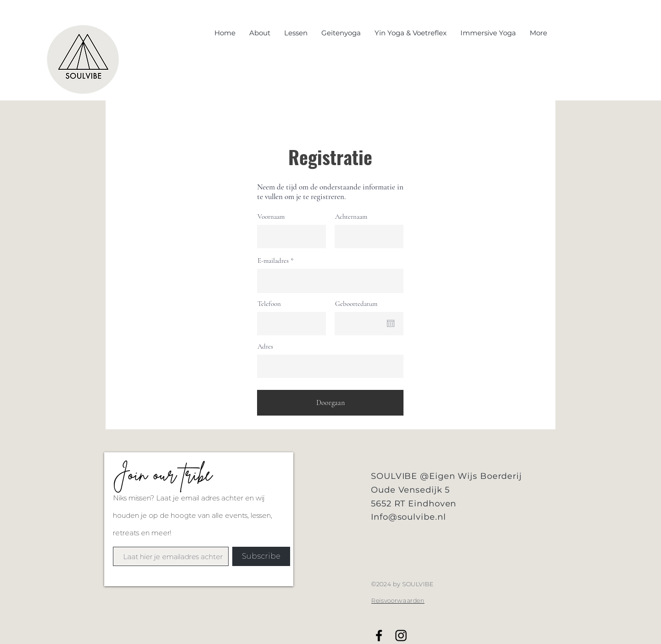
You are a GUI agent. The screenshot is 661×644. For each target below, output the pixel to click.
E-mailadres (273, 261)
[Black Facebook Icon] (379, 636)
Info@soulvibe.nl (408, 517)
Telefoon (269, 304)
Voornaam (271, 217)
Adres (265, 347)
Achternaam (351, 217)
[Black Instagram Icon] (401, 636)
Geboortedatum (356, 304)
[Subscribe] (261, 556)
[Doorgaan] (330, 403)
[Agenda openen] (391, 323)
